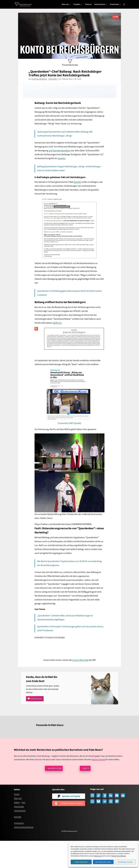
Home (17, 794)
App (23, 802)
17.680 (116, 16)
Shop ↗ (86, 768)
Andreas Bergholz (39, 79)
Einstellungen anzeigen (125, 862)
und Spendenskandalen (59, 150)
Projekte (77, 5)
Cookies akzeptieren (81, 862)
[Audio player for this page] (69, 91)
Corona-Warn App (80, 660)
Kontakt (18, 816)
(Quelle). (62, 158)
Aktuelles (53, 79)
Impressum (98, 856)
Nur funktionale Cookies (103, 862)
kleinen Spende (98, 759)
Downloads (114, 5)
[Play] (69, 453)
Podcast (88, 5)
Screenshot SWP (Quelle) (69, 423)
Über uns (65, 5)
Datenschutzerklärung (119, 856)
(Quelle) (77, 182)
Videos (17, 802)
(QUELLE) (57, 322)
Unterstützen (100, 5)
